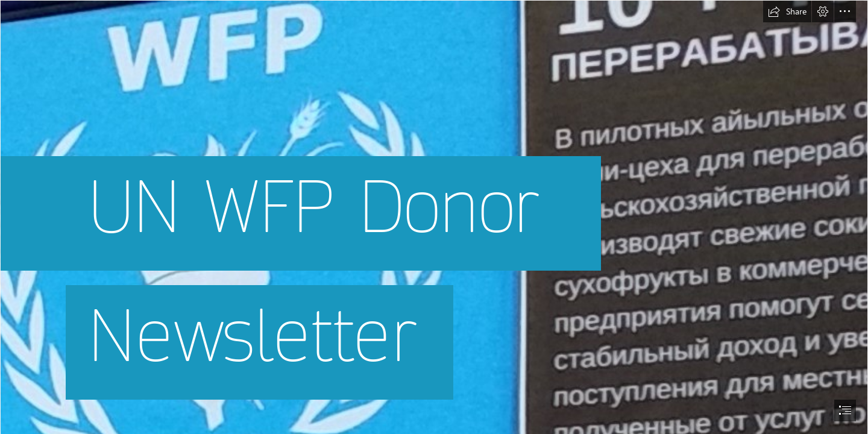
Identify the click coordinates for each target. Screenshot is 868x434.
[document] (434, 217)
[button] (787, 11)
